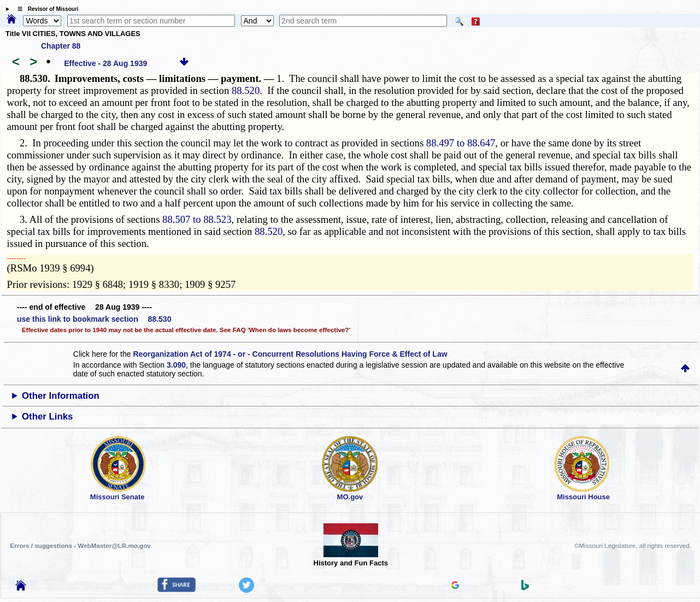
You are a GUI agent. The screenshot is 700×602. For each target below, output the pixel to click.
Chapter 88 (61, 46)
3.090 (176, 365)
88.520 (246, 90)
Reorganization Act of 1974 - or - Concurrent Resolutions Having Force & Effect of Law (290, 354)
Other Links (47, 417)
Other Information (61, 396)
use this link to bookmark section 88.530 (94, 319)
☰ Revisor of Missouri (45, 9)
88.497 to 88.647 (461, 143)
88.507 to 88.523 (197, 219)
